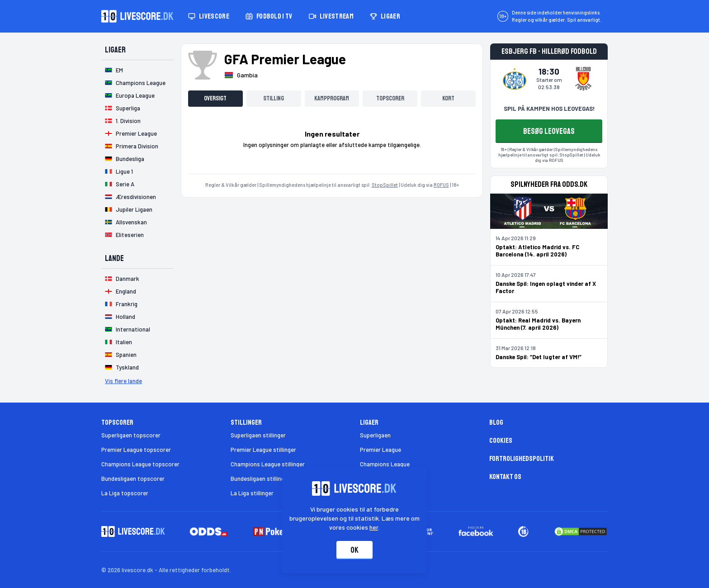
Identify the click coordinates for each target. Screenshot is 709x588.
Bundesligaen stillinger (260, 479)
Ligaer (385, 16)
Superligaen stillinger (258, 435)
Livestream (331, 16)
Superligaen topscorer (131, 435)
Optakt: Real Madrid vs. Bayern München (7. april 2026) (538, 324)
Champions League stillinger (268, 464)
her (374, 527)
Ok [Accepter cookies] (354, 550)
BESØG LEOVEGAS (549, 131)
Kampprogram (332, 98)
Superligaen (375, 435)
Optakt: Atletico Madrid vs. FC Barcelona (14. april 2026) (537, 251)
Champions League (385, 464)
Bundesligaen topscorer (133, 479)
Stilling (274, 98)
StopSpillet (385, 185)
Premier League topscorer (136, 450)
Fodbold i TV (269, 16)
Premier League (380, 450)
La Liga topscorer (125, 493)
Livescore (209, 16)
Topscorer (390, 98)
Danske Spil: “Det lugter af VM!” (539, 357)
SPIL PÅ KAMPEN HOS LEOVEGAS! (549, 109)
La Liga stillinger (252, 493)
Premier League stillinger (263, 450)
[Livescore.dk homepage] (137, 16)
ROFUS (441, 185)
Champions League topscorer (140, 464)
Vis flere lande (123, 381)
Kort (448, 98)
